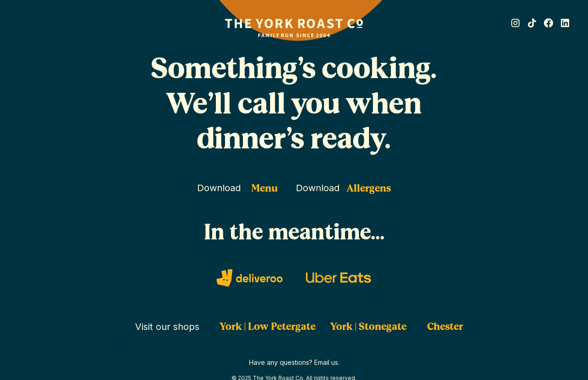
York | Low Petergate (268, 326)
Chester (445, 326)
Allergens (369, 188)
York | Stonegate (368, 326)
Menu (265, 188)
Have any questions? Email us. (294, 362)
